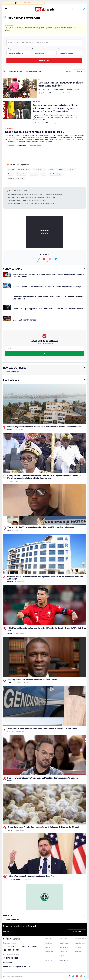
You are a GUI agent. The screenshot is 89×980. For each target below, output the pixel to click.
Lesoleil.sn (49, 943)
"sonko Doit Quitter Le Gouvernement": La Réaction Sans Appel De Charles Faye (47, 287)
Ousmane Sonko (24, 169)
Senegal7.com (64, 948)
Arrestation (34, 174)
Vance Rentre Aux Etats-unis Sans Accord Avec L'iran (32, 877)
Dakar (51, 169)
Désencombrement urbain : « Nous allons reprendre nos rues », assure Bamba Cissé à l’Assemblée (56, 109)
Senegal (11, 169)
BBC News (78, 948)
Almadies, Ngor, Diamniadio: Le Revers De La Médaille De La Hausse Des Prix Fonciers (43, 427)
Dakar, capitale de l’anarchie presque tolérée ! (34, 132)
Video (10, 781)
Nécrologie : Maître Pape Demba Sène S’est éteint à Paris (32, 680)
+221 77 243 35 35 (11, 947)
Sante (10, 830)
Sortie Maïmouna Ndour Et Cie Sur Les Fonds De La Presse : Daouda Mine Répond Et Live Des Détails (49, 276)
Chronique (9, 128)
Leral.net (48, 939)
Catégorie (10, 49)
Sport (10, 633)
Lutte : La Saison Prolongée (24, 320)
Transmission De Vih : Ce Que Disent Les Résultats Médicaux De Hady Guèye (41, 527)
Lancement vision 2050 (16, 179)
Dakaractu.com (64, 960)
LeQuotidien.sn (64, 956)
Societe (10, 481)
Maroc (10, 174)
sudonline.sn (63, 952)
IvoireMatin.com (80, 943)
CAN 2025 (61, 169)
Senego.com (63, 939)
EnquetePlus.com (81, 939)
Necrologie (12, 683)
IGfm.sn (48, 948)
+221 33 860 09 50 (11, 950)
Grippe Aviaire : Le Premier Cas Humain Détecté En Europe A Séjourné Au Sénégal (43, 827)
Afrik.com (78, 952)
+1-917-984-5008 (11, 958)
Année (60, 49)
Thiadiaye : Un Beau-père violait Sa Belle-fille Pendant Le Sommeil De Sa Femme (42, 729)
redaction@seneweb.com (19, 967)
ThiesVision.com (64, 943)
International (15, 879)
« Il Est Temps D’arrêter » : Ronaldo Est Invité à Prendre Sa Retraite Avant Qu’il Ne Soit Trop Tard (47, 629)
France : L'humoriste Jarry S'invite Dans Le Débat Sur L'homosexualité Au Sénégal (43, 778)
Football (72, 169)
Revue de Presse (39, 169)
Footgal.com (49, 952)
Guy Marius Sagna (56, 174)
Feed (43, 174)
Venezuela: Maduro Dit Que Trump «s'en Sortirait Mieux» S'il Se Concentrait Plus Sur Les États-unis (48, 298)
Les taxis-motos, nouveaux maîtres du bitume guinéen (61, 84)
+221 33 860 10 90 (29, 947)
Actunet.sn (49, 960)
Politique (37, 102)
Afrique (41, 79)
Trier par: (69, 72)
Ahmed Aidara (21, 174)
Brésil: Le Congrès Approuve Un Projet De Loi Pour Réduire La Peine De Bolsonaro (48, 309)
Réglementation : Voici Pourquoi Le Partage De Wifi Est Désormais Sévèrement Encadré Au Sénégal (45, 578)
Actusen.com (50, 956)
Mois (34, 49)
